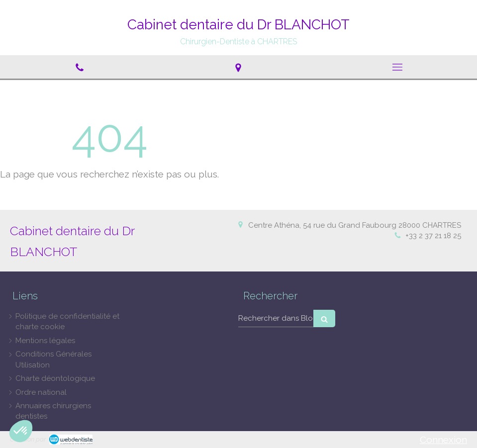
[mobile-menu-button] (397, 67)
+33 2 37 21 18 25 (433, 236)
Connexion (443, 440)
